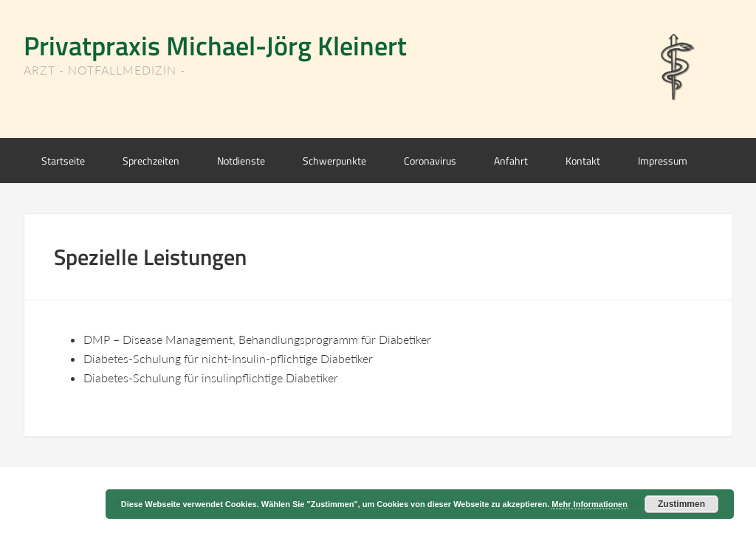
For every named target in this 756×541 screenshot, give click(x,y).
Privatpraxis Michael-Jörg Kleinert (215, 45)
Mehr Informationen (590, 504)
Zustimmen (681, 504)
